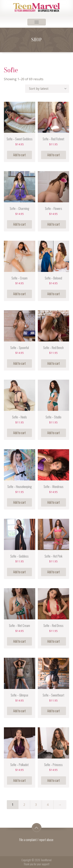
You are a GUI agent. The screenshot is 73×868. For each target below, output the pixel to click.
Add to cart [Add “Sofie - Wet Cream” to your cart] (19, 641)
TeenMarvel (46, 860)
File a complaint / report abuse (37, 840)
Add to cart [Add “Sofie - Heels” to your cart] (19, 433)
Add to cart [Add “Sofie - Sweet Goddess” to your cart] (19, 155)
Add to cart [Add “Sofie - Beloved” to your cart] (54, 294)
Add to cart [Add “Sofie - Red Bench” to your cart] (54, 363)
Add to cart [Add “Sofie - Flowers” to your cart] (54, 224)
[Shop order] (47, 89)
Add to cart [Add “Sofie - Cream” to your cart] (19, 294)
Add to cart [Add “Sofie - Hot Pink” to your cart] (54, 572)
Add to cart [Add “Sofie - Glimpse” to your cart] (19, 711)
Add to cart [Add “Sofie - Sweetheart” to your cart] (54, 711)
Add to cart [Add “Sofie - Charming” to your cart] (19, 224)
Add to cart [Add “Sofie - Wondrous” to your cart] (54, 502)
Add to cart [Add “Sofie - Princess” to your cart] (54, 780)
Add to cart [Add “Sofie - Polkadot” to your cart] (19, 780)
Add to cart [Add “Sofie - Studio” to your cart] (54, 433)
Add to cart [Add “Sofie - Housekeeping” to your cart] (19, 502)
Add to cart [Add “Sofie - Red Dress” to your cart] (54, 641)
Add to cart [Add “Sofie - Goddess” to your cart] (19, 572)
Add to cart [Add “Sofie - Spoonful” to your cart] (19, 363)
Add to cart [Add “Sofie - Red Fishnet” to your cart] (54, 155)
